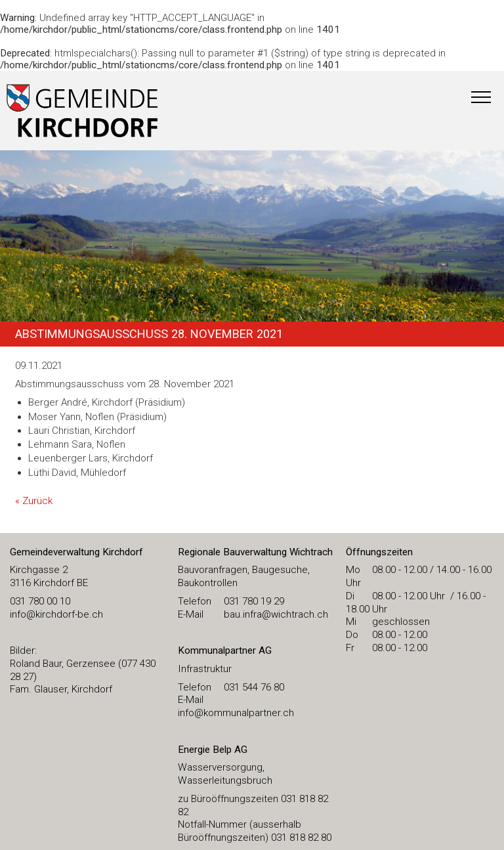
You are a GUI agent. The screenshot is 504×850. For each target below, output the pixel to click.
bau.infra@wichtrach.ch (276, 614)
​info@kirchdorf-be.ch (56, 614)
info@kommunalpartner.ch (236, 713)
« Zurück (34, 501)
